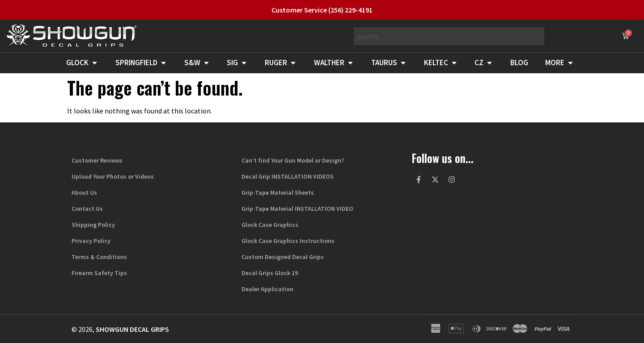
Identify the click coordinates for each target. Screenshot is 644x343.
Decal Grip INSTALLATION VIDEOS (288, 176)
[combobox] (449, 36)
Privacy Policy (91, 241)
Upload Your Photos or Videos (113, 176)
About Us (84, 192)
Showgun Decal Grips (132, 329)
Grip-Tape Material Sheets (278, 192)
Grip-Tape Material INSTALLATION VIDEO (297, 209)
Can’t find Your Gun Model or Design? (293, 160)
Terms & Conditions (99, 257)
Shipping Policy (93, 225)
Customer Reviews (97, 160)
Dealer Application (267, 289)
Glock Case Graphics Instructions (288, 241)
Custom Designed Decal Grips (283, 257)
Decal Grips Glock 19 (270, 273)
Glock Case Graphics (270, 225)
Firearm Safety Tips (99, 273)
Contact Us (87, 209)
